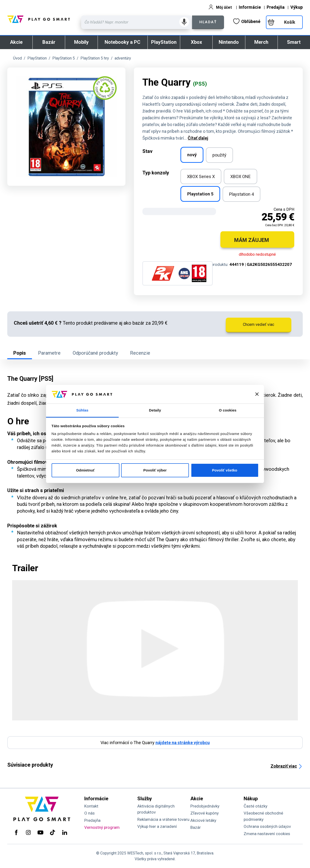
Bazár (49, 42)
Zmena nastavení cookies (267, 834)
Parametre (49, 353)
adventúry (123, 58)
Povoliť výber (155, 470)
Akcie (16, 42)
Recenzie (140, 353)
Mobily (81, 42)
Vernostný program (102, 827)
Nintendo (229, 42)
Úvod (17, 58)
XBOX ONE (240, 176)
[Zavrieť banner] (257, 394)
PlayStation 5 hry (95, 58)
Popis (20, 353)
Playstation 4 (241, 194)
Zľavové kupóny (205, 813)
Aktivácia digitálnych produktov (156, 809)
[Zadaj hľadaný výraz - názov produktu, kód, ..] (137, 22)
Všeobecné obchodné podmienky (263, 816)
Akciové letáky (203, 820)
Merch (261, 42)
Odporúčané (95, 353)
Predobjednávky (205, 806)
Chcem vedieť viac (259, 325)
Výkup (297, 7)
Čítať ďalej (198, 138)
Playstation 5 (200, 194)
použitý (219, 155)
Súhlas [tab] (82, 410)
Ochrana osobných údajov (267, 826)
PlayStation (164, 42)
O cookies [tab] (228, 410)
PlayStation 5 (64, 58)
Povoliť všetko (225, 470)
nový (192, 155)
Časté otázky (256, 806)
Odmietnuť (85, 470)
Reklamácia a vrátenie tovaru (163, 819)
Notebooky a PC (123, 42)
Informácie (250, 7)
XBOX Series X (201, 176)
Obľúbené (247, 21)
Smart (294, 42)
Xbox (196, 42)
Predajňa (276, 7)
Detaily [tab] (155, 410)
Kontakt (91, 806)
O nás (89, 813)
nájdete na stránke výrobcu (183, 743)
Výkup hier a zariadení (157, 826)
